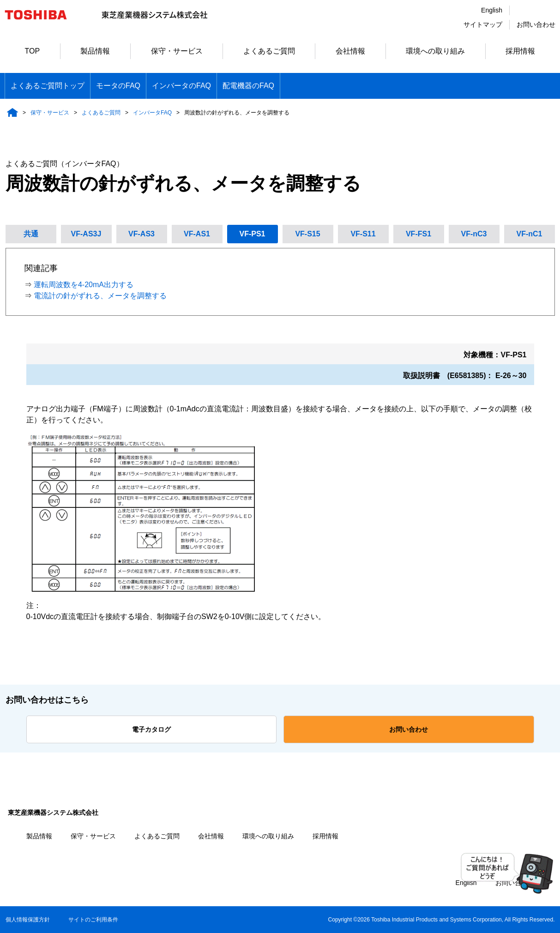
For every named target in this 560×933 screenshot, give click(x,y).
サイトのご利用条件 (93, 920)
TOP (33, 51)
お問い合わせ (536, 24)
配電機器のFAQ (248, 86)
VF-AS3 (142, 234)
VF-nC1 (530, 234)
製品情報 (95, 51)
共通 (31, 234)
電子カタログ (151, 729)
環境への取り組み (435, 51)
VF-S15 (307, 234)
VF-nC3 (474, 234)
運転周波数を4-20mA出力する (84, 285)
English (492, 10)
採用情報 (520, 51)
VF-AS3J (86, 234)
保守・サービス (177, 51)
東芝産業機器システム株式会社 (53, 813)
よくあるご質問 (269, 51)
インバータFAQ (152, 113)
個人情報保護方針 (28, 920)
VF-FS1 (418, 234)
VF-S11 (363, 234)
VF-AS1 (197, 234)
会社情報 (350, 51)
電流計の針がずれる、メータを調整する (100, 296)
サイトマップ (483, 24)
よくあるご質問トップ (48, 86)
